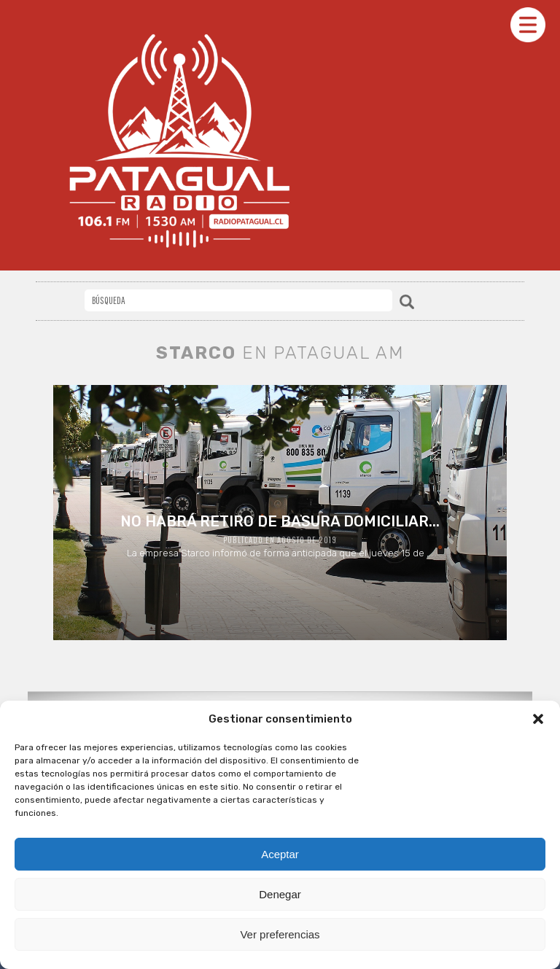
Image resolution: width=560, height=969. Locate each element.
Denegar (280, 894)
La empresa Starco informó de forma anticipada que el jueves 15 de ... (280, 536)
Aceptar (280, 854)
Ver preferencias (280, 934)
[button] (538, 719)
